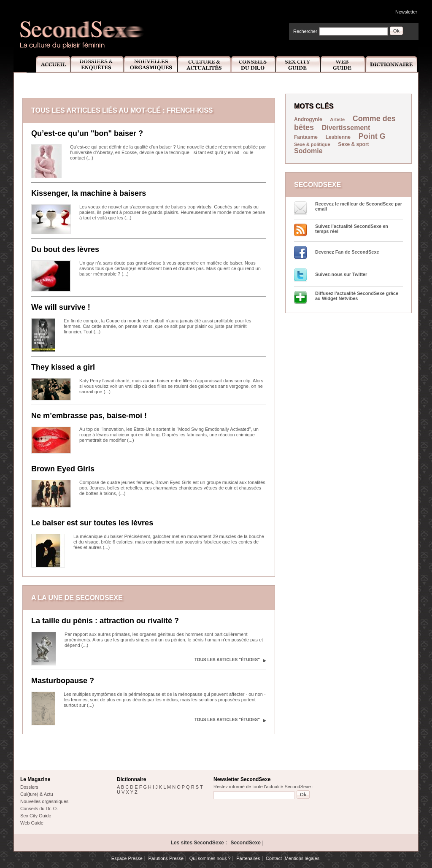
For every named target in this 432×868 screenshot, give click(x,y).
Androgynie (308, 119)
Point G (372, 136)
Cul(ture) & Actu (37, 794)
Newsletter (406, 12)
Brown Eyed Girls (63, 469)
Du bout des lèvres (65, 249)
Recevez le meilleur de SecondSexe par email (359, 206)
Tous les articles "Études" (227, 660)
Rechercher (305, 31)
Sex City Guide (298, 64)
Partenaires (248, 858)
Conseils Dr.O (254, 64)
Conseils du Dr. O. (39, 809)
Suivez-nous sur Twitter (341, 274)
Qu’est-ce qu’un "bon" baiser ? (87, 133)
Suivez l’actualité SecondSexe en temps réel (352, 229)
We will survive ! (61, 307)
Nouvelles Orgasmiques (151, 64)
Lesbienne (338, 137)
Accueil (48, 64)
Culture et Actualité (205, 64)
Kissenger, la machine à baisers (89, 193)
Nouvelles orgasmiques (44, 801)
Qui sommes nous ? (210, 858)
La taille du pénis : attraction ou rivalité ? (105, 621)
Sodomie (308, 151)
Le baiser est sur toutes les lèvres (92, 523)
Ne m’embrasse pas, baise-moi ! (89, 416)
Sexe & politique (312, 144)
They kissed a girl (63, 367)
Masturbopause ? (63, 681)
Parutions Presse (166, 858)
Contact (274, 858)
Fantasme (306, 137)
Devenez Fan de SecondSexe (347, 252)
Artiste (337, 119)
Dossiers (29, 787)
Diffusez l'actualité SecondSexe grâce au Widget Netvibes (357, 296)
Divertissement (346, 128)
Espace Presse (127, 858)
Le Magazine (35, 779)
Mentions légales (302, 858)
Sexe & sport (353, 144)
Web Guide (343, 64)
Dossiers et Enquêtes (97, 64)
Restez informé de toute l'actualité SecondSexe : (263, 787)
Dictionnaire (392, 64)
